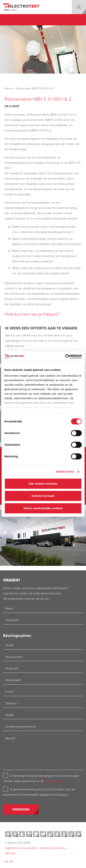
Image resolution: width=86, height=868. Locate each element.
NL (7, 861)
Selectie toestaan (43, 496)
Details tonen (65, 472)
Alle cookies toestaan (43, 484)
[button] (79, 7)
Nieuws (9, 88)
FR (11, 861)
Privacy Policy (53, 781)
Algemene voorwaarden (21, 848)
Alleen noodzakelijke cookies (43, 508)
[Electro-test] (21, 7)
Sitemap (10, 853)
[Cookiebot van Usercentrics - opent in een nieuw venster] (65, 357)
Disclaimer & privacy (52, 848)
